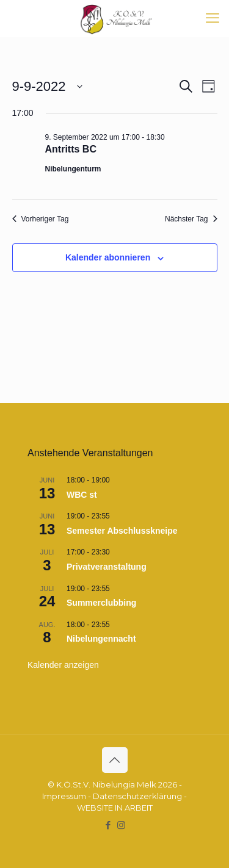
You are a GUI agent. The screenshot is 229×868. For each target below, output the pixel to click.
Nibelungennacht (101, 639)
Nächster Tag (191, 219)
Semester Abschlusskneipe (122, 531)
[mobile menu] (213, 18)
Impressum (64, 796)
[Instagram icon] (121, 825)
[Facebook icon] (108, 825)
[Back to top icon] (115, 760)
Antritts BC (71, 149)
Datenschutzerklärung (137, 796)
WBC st (82, 495)
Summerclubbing (101, 603)
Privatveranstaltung (107, 567)
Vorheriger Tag (41, 219)
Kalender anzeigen (63, 665)
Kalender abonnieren (108, 257)
